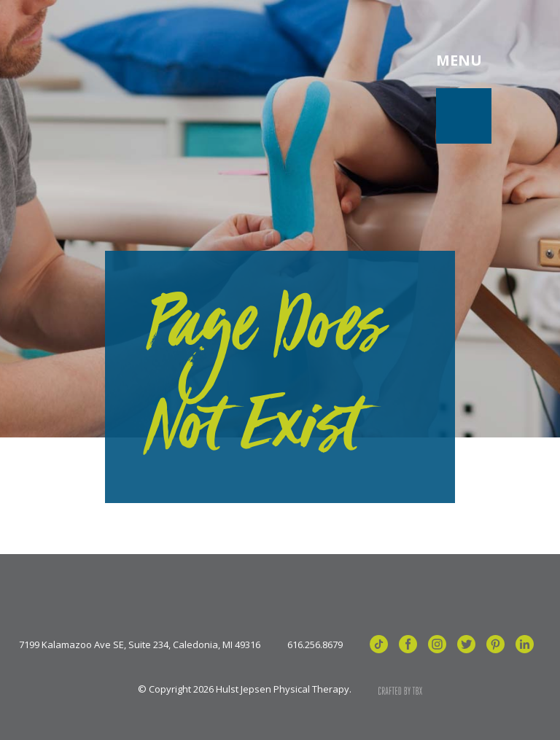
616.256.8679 (315, 645)
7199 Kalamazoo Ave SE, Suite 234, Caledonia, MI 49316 (140, 645)
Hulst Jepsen (138, 61)
